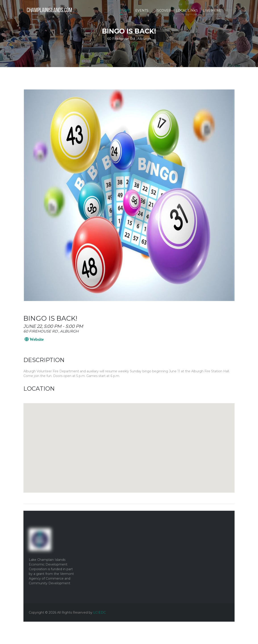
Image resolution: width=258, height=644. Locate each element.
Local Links (187, 11)
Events (142, 11)
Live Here (212, 11)
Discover (162, 11)
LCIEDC (100, 612)
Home (125, 11)
